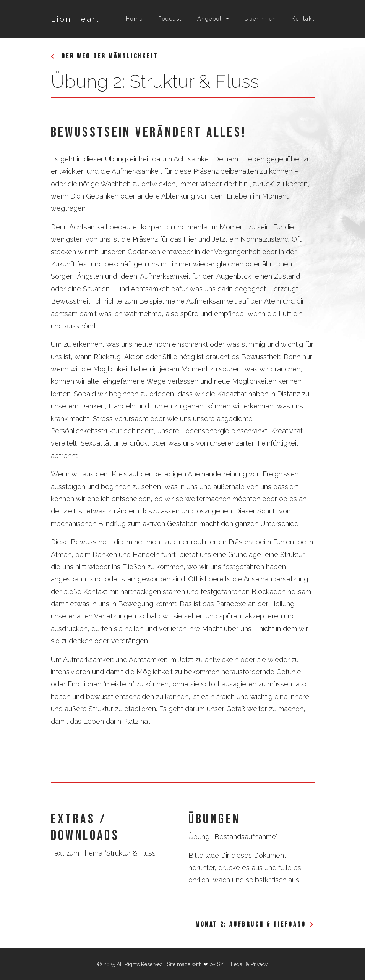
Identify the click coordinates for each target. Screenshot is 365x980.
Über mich (260, 19)
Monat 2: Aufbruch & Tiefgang (251, 924)
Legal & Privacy (249, 964)
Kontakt (303, 19)
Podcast (170, 19)
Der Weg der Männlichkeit (108, 56)
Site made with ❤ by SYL (197, 964)
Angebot (210, 19)
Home (134, 19)
